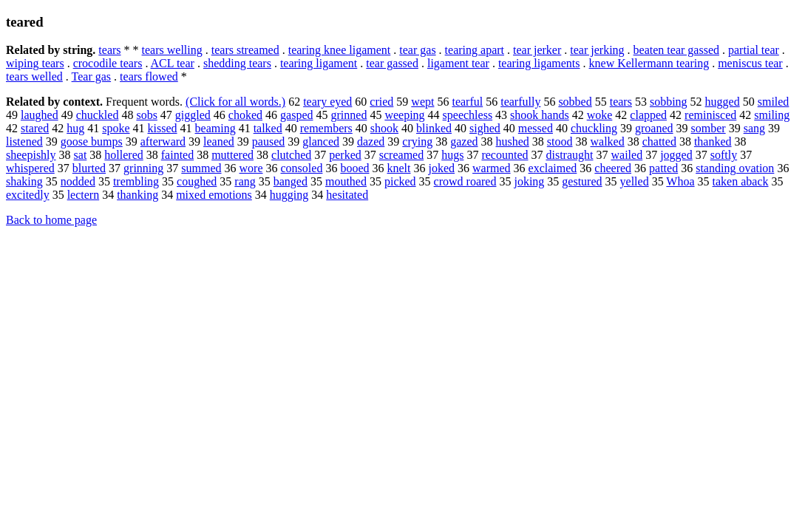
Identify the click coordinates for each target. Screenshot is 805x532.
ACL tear (173, 63)
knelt (399, 168)
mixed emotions (214, 195)
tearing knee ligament (340, 50)
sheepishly (31, 155)
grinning (143, 168)
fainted (177, 155)
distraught (570, 155)
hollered (123, 155)
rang (245, 181)
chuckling (594, 128)
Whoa (680, 181)
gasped (296, 115)
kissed (163, 128)
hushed (513, 141)
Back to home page (51, 220)
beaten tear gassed (676, 50)
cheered (613, 168)
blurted (89, 168)
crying (417, 141)
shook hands (540, 115)
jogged (676, 155)
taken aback (741, 181)
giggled (193, 115)
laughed (40, 115)
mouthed (346, 181)
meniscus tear (750, 63)
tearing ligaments (539, 63)
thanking (137, 195)
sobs (146, 115)
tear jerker (537, 50)
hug (75, 128)
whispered (30, 168)
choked (245, 115)
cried (381, 102)
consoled (302, 168)
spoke (116, 128)
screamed (401, 155)
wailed (627, 155)
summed (201, 168)
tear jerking (597, 50)
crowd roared (465, 181)
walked (608, 141)
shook (384, 128)
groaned (654, 128)
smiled (774, 102)
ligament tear (458, 63)
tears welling (172, 50)
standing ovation (735, 168)
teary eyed (327, 102)
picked (400, 181)
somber (709, 128)
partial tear (754, 50)
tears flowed (149, 76)
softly (724, 155)
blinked (434, 128)
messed (536, 128)
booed (354, 168)
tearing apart (475, 50)
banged (291, 181)
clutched (291, 155)
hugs (452, 155)
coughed (197, 181)
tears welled (34, 76)
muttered (232, 155)
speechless (468, 115)
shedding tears (237, 63)
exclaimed (553, 168)
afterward (163, 141)
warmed (492, 168)
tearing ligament (319, 63)
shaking (24, 181)
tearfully (520, 102)
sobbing (669, 102)
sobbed (575, 102)
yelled (635, 181)
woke (600, 115)
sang (754, 128)
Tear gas (92, 76)
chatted (659, 141)
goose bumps (92, 141)
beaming (215, 128)
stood (560, 141)
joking (529, 181)
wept (422, 102)
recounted (505, 155)
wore (251, 168)
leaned (219, 141)
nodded (78, 181)
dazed (371, 141)
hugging (289, 195)
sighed (485, 128)
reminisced (710, 115)
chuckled (98, 115)
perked (345, 155)
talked (268, 128)
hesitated (347, 195)
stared (35, 128)
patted (663, 168)
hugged (723, 102)
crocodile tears (108, 63)
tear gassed (392, 63)
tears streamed (245, 50)
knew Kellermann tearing (649, 63)
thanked (713, 141)
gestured (582, 181)
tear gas (417, 50)
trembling (136, 181)
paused (268, 141)
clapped (648, 115)
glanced (321, 141)
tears (109, 50)
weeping (404, 115)
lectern (84, 195)
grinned (349, 115)
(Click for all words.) (235, 102)
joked (442, 168)
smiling (772, 115)
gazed (464, 141)
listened (24, 141)
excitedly (28, 195)
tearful (467, 102)
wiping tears (35, 63)
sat (81, 155)
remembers (326, 128)
